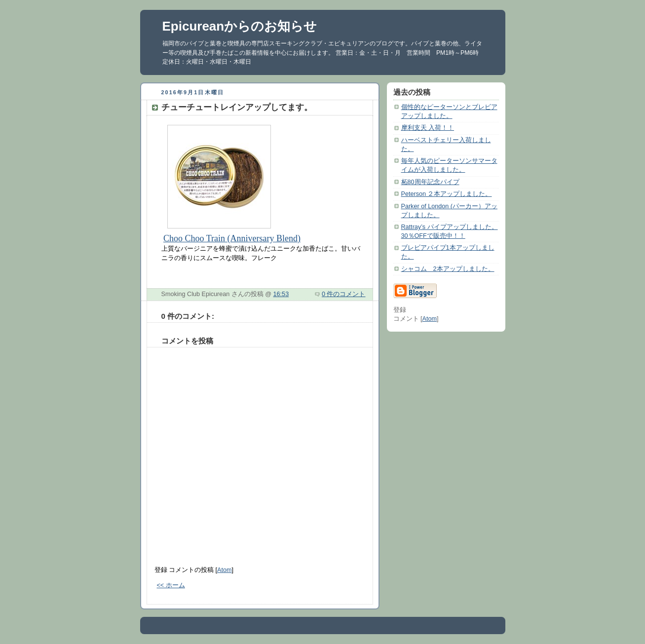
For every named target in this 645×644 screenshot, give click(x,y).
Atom (224, 570)
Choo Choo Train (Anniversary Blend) (232, 238)
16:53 (281, 294)
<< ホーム (171, 585)
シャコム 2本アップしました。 (448, 269)
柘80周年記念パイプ (430, 182)
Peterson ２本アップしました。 (447, 194)
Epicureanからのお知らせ (240, 26)
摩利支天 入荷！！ (428, 128)
